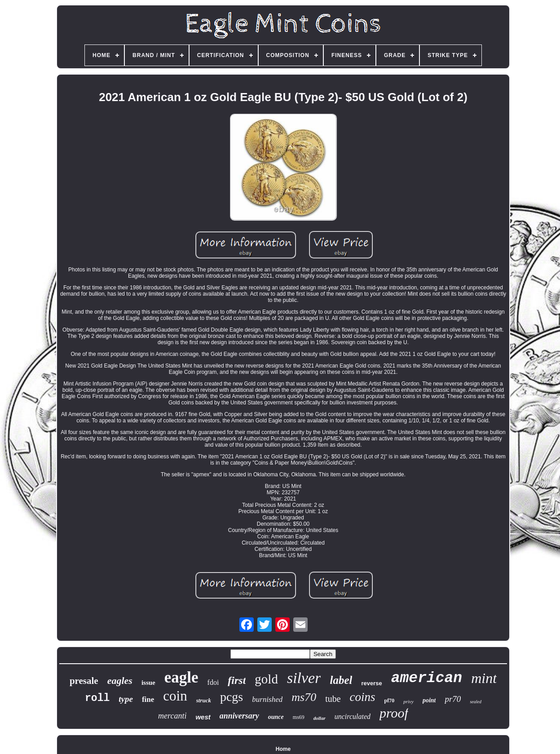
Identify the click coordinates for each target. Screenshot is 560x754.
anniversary (239, 716)
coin (175, 696)
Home (283, 749)
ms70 (304, 697)
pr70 (453, 699)
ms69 (299, 717)
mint (484, 678)
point (429, 700)
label (341, 680)
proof (394, 713)
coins (363, 697)
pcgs (231, 697)
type (126, 699)
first (237, 680)
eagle (181, 677)
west (203, 717)
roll (97, 698)
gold (266, 679)
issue (148, 683)
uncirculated (353, 716)
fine (148, 699)
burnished (267, 699)
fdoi (213, 682)
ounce (276, 717)
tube (333, 699)
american (427, 678)
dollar (320, 718)
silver (304, 678)
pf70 (390, 701)
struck (204, 700)
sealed (476, 702)
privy (408, 701)
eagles (120, 681)
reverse (371, 683)
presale (84, 681)
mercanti (172, 716)
